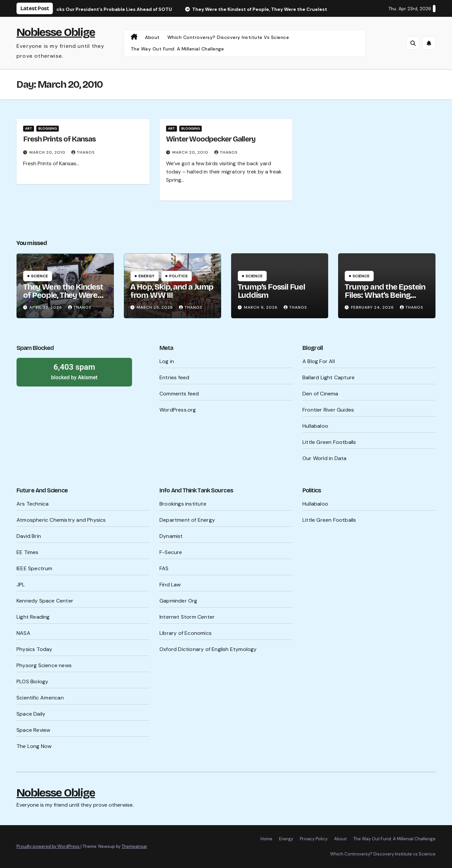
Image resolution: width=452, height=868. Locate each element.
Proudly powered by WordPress (49, 846)
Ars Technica (33, 504)
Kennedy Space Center (45, 601)
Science (39, 276)
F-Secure (171, 552)
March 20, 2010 (48, 152)
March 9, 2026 (261, 307)
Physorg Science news (44, 665)
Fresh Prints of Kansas (59, 139)
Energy (146, 276)
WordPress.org (178, 410)
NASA (23, 633)
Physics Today (35, 649)
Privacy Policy (314, 839)
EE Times (28, 552)
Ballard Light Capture (329, 377)
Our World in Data (324, 458)
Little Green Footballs (329, 442)
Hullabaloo (315, 426)
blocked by (74, 371)
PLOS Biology (32, 682)
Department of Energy (187, 520)
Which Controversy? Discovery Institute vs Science (228, 37)
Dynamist (171, 536)
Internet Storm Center (187, 617)
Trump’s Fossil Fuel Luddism (271, 291)
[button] (413, 43)
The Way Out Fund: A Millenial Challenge (177, 49)
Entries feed (174, 377)
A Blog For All (319, 361)
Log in (167, 361)
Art (29, 128)
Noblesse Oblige (56, 32)
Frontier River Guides (328, 410)
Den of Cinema (320, 394)
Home (266, 839)
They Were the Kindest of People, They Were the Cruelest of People (63, 295)
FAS (164, 568)
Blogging (48, 128)
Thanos (83, 152)
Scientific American (40, 698)
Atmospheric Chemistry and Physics (61, 520)
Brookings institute (183, 504)
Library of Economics (186, 633)
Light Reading (33, 617)
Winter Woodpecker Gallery (211, 139)
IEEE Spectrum (35, 568)
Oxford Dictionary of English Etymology (208, 649)
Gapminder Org (178, 601)
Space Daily (31, 714)
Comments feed (179, 394)
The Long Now (34, 746)
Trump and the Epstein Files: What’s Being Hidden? (385, 295)
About (152, 37)
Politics (178, 276)
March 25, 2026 (156, 307)
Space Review (33, 730)
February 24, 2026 (373, 307)
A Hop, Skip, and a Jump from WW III (172, 291)
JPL (21, 585)
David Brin (29, 536)
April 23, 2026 (46, 307)
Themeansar (134, 846)
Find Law (170, 585)
